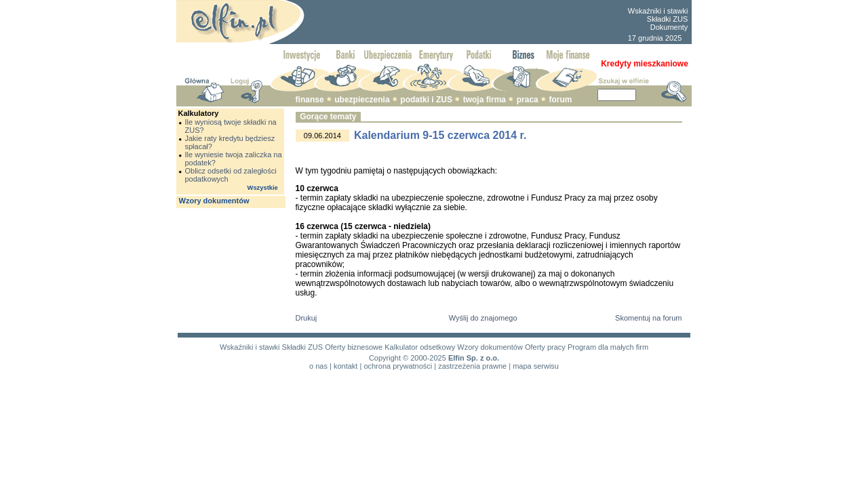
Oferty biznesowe (354, 347)
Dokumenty (669, 27)
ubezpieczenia (362, 100)
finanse (310, 100)
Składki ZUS (668, 19)
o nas (318, 366)
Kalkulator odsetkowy (420, 347)
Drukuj (307, 318)
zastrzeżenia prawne (472, 366)
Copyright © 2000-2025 (408, 358)
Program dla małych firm (608, 347)
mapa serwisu (536, 366)
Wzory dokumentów (214, 201)
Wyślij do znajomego (483, 318)
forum (560, 100)
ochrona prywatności (398, 366)
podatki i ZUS (426, 100)
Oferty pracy (545, 347)
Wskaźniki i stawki (658, 11)
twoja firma (485, 100)
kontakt (346, 366)
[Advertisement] (465, 22)
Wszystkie (263, 188)
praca (528, 100)
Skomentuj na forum (648, 318)
